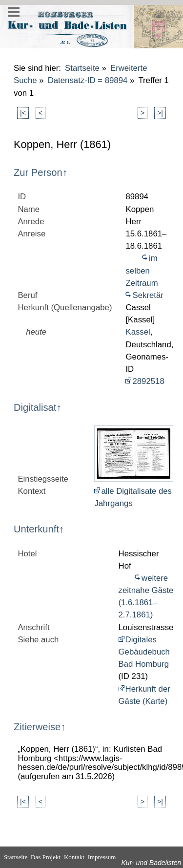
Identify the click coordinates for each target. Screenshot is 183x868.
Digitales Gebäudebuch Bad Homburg (144, 652)
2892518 (148, 381)
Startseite (82, 68)
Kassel (138, 332)
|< (23, 113)
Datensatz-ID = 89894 (88, 80)
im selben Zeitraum (142, 270)
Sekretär (148, 295)
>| (160, 113)
